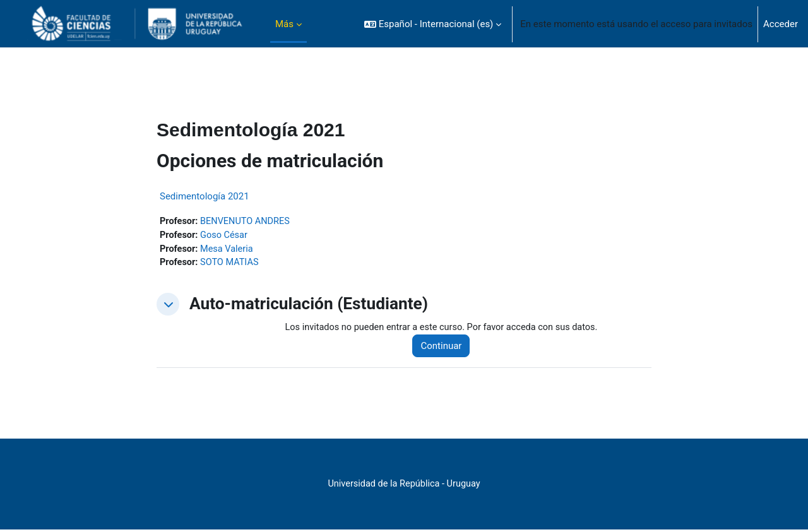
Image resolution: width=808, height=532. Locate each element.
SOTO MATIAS (232, 264)
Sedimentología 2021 (205, 196)
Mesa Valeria (229, 250)
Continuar (447, 348)
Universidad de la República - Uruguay (404, 487)
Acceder (781, 24)
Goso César (226, 236)
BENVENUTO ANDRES (248, 222)
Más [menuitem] (284, 24)
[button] (433, 24)
